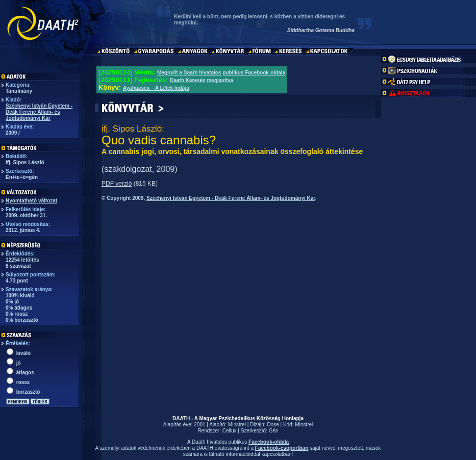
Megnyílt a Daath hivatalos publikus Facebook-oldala (221, 73)
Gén (274, 431)
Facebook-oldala (269, 442)
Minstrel (237, 425)
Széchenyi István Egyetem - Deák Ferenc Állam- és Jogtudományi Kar (39, 112)
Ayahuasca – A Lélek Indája (156, 88)
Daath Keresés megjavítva (202, 80)
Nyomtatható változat (31, 201)
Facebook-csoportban (282, 448)
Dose (273, 425)
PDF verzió (117, 184)
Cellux (230, 431)
